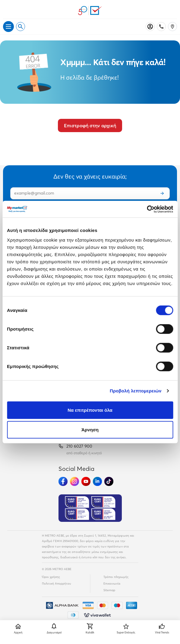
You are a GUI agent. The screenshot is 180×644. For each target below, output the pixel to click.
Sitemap (109, 590)
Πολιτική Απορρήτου (57, 584)
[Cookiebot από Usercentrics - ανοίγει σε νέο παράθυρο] (147, 209)
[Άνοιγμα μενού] (8, 27)
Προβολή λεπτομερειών (136, 391)
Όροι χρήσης (51, 577)
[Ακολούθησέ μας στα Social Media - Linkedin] (97, 481)
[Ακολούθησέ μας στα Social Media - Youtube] (86, 481)
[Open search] (21, 27)
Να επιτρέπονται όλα (90, 410)
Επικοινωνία (112, 584)
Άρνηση (90, 430)
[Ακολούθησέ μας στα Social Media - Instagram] (74, 481)
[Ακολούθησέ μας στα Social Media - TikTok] (109, 481)
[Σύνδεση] (150, 27)
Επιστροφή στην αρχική (90, 125)
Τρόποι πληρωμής (116, 577)
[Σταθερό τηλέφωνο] (161, 27)
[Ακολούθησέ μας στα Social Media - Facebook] (63, 481)
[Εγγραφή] (162, 193)
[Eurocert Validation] (90, 508)
